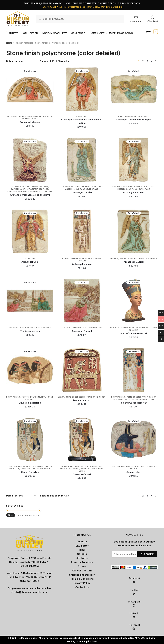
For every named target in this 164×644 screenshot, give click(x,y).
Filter (11, 515)
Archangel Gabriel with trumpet (134, 120)
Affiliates (82, 558)
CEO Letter (82, 546)
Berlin (113, 328)
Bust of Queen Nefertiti (134, 333)
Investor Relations (82, 562)
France (25, 397)
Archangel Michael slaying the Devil (30, 195)
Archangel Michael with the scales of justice (82, 121)
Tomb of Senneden (75, 397)
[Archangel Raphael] (134, 160)
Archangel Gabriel (82, 192)
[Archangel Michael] (30, 89)
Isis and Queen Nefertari (134, 403)
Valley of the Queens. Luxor (139, 399)
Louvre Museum (38, 397)
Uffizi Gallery (27, 328)
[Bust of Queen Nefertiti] (134, 301)
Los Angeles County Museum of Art (79, 187)
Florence (35, 191)
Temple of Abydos (135, 466)
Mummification (82, 400)
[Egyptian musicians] (30, 370)
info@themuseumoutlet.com (31, 592)
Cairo (64, 466)
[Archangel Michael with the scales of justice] (82, 89)
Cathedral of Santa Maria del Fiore (30, 187)
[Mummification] (82, 370)
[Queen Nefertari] (30, 439)
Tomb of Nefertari (136, 397)
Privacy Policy (82, 583)
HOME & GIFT (97, 33)
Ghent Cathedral (129, 258)
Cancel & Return (82, 571)
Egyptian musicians (30, 403)
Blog (82, 550)
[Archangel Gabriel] (82, 160)
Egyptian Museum (127, 116)
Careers (82, 554)
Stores (82, 566)
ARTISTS (13, 33)
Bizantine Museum (80, 258)
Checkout (153, 19)
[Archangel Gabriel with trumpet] (134, 89)
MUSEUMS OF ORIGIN (121, 33)
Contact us (82, 587)
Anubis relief (134, 472)
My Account (136, 19)
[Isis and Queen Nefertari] (134, 370)
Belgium (114, 258)
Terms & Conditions (82, 579)
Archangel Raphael (134, 192)
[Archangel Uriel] (30, 231)
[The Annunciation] (30, 301)
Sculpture (82, 116)
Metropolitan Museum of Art (22, 116)
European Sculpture (18, 191)
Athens (66, 258)
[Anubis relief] (134, 439)
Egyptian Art (143, 328)
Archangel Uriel (30, 262)
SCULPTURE (78, 33)
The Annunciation (30, 331)
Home (9, 43)
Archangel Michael (30, 122)
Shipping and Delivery (82, 575)
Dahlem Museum (126, 328)
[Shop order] (22, 61)
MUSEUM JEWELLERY (55, 33)
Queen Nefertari (30, 472)
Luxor (61, 397)
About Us (82, 541)
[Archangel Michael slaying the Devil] (30, 160)
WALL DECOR (30, 33)
